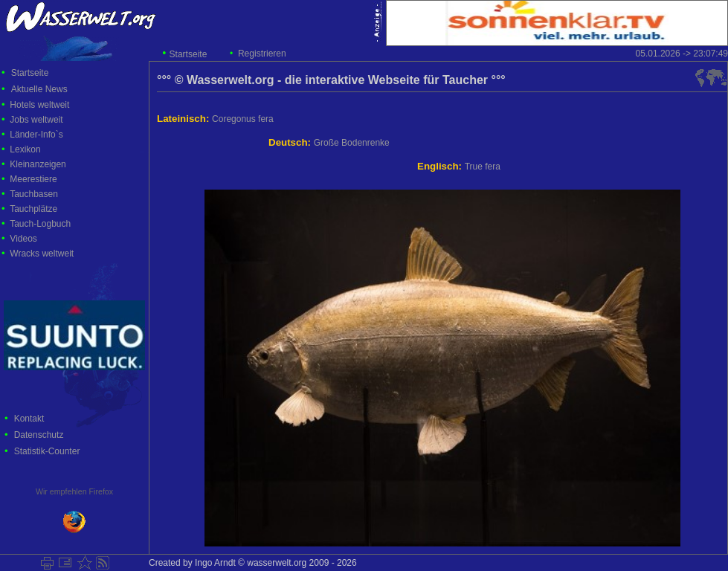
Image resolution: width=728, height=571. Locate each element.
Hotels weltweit (39, 105)
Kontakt (29, 419)
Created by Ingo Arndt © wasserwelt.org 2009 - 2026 (253, 563)
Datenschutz (39, 435)
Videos (23, 239)
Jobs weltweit (36, 120)
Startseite (189, 54)
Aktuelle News (39, 89)
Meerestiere (33, 179)
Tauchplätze (33, 209)
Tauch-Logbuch (40, 224)
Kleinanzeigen (38, 164)
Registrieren (262, 54)
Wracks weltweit (42, 254)
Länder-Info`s (36, 135)
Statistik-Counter (47, 451)
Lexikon (25, 149)
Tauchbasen (34, 194)
